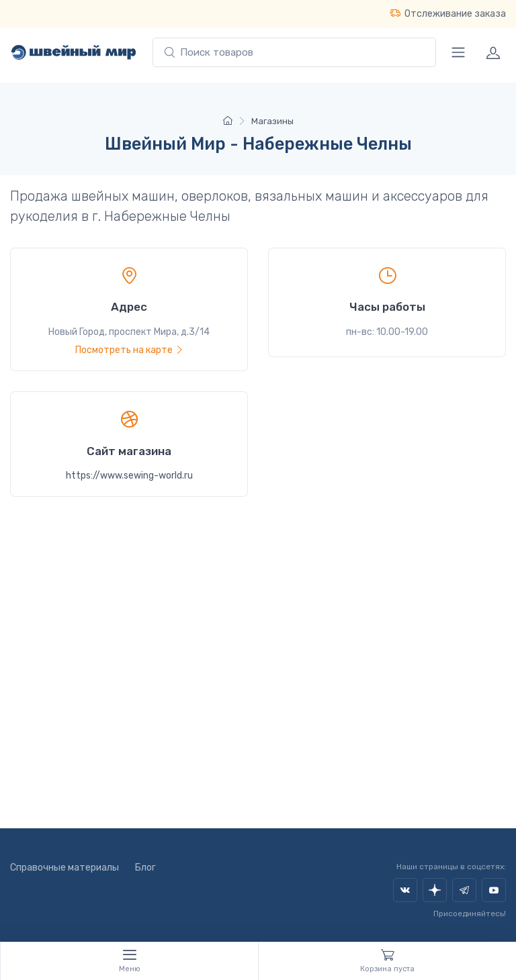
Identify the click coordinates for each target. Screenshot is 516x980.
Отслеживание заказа (448, 13)
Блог (145, 868)
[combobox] (294, 53)
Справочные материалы (64, 868)
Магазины (272, 121)
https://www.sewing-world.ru (129, 476)
